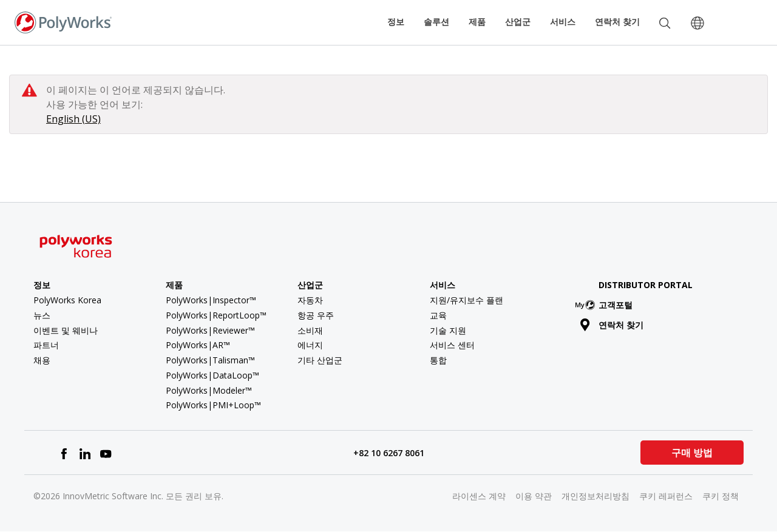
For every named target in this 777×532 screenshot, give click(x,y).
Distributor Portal (646, 285)
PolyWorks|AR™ (198, 345)
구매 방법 (692, 453)
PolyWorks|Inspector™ (211, 300)
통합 (438, 360)
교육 (438, 315)
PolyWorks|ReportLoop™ (216, 315)
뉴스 (42, 315)
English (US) (73, 119)
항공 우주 (316, 315)
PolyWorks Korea (67, 300)
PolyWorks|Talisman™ (210, 360)
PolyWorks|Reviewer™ (210, 330)
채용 (42, 360)
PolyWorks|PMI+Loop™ (213, 405)
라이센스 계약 (479, 496)
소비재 (310, 330)
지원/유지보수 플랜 (467, 300)
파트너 (46, 345)
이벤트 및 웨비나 (66, 330)
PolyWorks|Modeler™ (209, 390)
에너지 (310, 345)
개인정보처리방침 (595, 496)
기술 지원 (448, 330)
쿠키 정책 (721, 496)
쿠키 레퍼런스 (666, 496)
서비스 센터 (452, 345)
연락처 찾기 (617, 22)
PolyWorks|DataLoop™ (212, 375)
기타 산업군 (320, 360)
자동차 (310, 300)
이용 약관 (534, 496)
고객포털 (606, 305)
